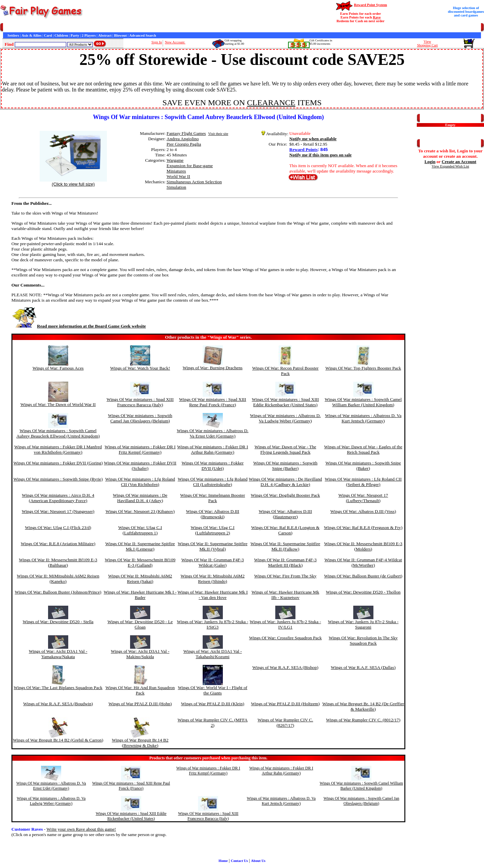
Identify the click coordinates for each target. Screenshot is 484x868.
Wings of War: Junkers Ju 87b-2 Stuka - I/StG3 (212, 624)
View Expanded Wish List (450, 166)
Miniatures (176, 171)
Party (75, 35)
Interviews (148, 28)
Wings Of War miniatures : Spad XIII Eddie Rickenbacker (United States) (285, 402)
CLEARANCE (271, 103)
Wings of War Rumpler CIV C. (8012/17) (363, 720)
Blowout (120, 35)
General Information (93, 28)
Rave (377, 17)
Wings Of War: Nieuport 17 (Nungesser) (58, 511)
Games (20, 28)
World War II (178, 176)
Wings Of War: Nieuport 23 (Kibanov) (140, 511)
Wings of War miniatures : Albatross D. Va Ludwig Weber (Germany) (285, 418)
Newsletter (185, 28)
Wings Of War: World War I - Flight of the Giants (213, 690)
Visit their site (218, 134)
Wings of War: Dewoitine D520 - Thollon (363, 592)
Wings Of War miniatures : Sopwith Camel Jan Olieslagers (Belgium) (140, 418)
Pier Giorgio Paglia (184, 144)
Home (8, 28)
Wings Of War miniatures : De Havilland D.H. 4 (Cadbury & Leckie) (285, 482)
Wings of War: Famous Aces (58, 368)
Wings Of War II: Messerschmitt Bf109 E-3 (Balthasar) (58, 562)
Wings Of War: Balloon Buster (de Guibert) (363, 576)
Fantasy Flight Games (186, 133)
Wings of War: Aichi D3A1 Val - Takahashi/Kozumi (212, 654)
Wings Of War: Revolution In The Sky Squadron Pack (363, 640)
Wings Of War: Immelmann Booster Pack (213, 498)
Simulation (177, 187)
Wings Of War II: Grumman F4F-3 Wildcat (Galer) (213, 562)
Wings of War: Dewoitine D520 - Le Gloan (140, 624)
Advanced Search (143, 35)
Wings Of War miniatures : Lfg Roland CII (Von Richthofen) (140, 482)
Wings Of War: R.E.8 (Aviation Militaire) (58, 544)
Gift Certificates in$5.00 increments (321, 42)
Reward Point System (370, 5)
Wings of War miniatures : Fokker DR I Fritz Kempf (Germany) (140, 449)
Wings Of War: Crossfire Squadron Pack (285, 638)
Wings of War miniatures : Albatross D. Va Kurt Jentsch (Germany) (363, 418)
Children (61, 35)
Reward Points (304, 149)
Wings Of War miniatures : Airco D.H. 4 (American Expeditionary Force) (58, 498)
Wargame (175, 160)
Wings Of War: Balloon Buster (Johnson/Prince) (58, 592)
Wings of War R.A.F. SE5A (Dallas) (363, 667)
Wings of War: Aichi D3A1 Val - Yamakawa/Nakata (58, 654)
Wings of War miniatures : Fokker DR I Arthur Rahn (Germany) (213, 449)
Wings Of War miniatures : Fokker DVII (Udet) (212, 466)
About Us (258, 861)
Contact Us (66, 28)
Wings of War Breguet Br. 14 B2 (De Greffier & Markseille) (363, 706)
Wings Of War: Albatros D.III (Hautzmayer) (285, 514)
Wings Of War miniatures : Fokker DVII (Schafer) (140, 466)
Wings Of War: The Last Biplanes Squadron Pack (58, 688)
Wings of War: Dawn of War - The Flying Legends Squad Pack (285, 449)
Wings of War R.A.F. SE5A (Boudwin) (58, 704)
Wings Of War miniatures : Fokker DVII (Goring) (58, 463)
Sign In (157, 42)
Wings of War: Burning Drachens (212, 368)
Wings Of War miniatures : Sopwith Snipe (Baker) (363, 466)
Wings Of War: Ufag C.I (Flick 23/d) (58, 527)
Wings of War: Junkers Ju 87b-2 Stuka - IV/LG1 (285, 624)
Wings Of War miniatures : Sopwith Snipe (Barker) (285, 466)
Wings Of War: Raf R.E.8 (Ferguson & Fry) (363, 527)
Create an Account (459, 162)
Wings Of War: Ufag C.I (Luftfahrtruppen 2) (212, 530)
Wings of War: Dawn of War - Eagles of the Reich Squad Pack (363, 449)
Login (430, 162)
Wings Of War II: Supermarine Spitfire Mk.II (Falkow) (285, 546)
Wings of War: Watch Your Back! (140, 368)
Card (48, 35)
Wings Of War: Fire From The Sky (285, 576)
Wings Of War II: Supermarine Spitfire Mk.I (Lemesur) (140, 546)
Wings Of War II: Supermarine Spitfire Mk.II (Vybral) (213, 546)
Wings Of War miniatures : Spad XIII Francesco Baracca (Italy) (140, 402)
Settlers (13, 35)
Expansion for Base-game (190, 166)
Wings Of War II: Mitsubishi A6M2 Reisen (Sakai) (140, 579)
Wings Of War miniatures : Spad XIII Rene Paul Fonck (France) (213, 402)
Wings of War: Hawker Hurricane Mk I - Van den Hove (213, 595)
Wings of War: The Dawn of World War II (58, 404)
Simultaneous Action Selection (194, 182)
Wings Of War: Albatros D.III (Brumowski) (212, 514)
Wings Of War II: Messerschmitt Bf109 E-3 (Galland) (140, 562)
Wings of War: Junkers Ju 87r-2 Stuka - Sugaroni (363, 624)
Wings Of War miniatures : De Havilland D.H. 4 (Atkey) (140, 498)
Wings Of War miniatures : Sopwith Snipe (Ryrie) (58, 479)
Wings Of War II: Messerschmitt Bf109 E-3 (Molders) (363, 546)
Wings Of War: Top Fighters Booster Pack (363, 368)
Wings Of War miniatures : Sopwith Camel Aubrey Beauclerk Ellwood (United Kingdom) (58, 433)
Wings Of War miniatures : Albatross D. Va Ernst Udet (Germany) (213, 433)
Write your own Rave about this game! (81, 829)
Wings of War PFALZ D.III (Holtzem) (285, 704)
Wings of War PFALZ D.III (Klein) (212, 704)
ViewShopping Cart (428, 43)
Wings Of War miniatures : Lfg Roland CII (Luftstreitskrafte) (213, 482)
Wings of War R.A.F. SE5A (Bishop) (285, 667)
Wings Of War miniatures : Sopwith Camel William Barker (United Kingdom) (363, 402)
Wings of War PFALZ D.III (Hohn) (140, 704)
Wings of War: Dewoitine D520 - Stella (58, 622)
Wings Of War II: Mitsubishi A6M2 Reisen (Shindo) (212, 579)
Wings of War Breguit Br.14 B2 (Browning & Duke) (140, 743)
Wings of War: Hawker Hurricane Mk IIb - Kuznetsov (285, 595)
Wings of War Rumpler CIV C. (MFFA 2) (212, 723)
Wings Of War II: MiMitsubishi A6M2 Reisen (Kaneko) (58, 579)
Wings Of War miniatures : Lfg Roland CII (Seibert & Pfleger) (363, 482)
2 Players (89, 35)
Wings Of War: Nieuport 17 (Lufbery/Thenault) (363, 498)
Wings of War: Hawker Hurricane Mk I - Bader (140, 595)
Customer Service (42, 28)
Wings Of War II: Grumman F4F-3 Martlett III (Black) (285, 562)
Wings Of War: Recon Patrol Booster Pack (285, 371)
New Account (175, 42)
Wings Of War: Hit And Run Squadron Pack (140, 690)
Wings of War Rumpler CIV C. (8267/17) (285, 723)
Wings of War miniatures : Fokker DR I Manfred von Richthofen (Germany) (58, 449)
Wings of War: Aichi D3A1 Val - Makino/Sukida (140, 654)
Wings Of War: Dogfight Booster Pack (285, 495)
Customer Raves (124, 28)
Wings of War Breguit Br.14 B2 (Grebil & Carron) (58, 740)
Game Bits (166, 28)
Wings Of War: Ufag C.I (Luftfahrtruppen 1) (140, 530)
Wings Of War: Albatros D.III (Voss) (363, 511)
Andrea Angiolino (183, 139)
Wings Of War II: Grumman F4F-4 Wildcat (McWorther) (363, 562)
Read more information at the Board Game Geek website (79, 326)
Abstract (105, 35)
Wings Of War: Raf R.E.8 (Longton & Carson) (285, 530)
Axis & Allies (31, 35)
